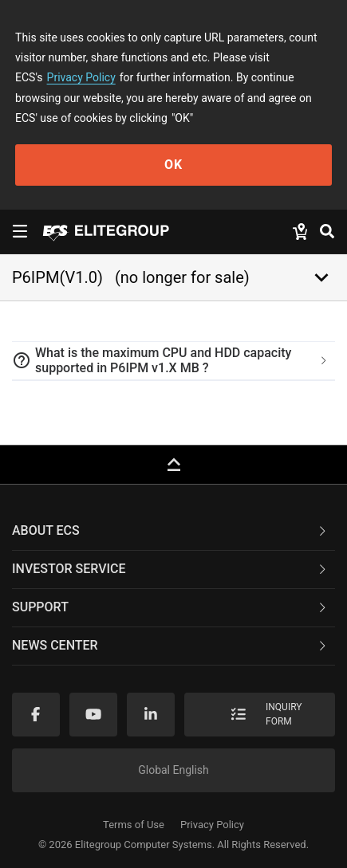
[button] (173, 361)
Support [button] (170, 607)
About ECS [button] (170, 530)
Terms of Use (134, 825)
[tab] (173, 361)
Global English (173, 770)
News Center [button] (170, 645)
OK (173, 165)
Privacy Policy (81, 77)
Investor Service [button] (170, 569)
